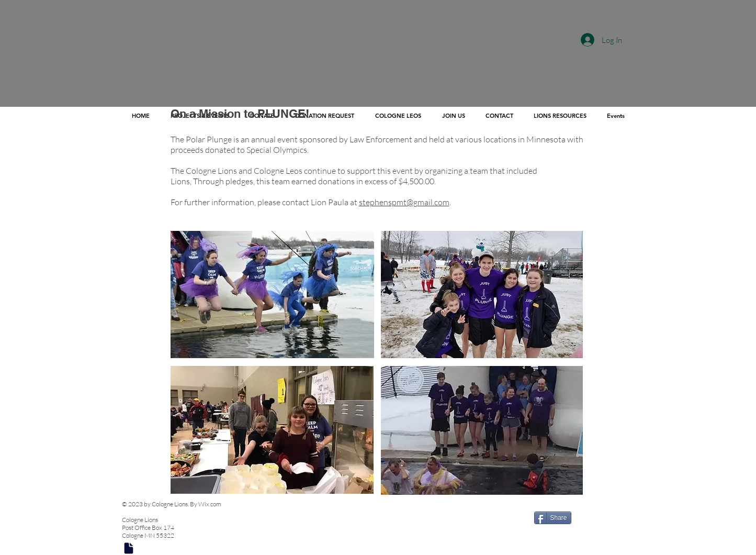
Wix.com (210, 504)
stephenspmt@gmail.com (404, 202)
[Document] (129, 548)
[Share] (553, 518)
